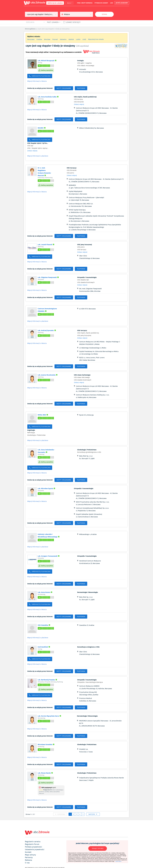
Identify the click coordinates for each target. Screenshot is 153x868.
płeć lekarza (53, 22)
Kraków (39, 39)
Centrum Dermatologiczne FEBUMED (48, 310)
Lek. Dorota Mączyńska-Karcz (50, 716)
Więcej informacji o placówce (38, 156)
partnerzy (29, 857)
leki (112, 3)
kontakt (28, 852)
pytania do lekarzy (101, 3)
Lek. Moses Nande (46, 773)
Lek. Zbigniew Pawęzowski (49, 277)
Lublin (78, 39)
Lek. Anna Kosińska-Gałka (48, 97)
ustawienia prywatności (35, 849)
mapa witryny (30, 855)
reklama (28, 860)
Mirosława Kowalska (46, 744)
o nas (27, 863)
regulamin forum (32, 844)
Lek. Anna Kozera (45, 592)
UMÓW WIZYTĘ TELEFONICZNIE (40, 76)
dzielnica (30, 22)
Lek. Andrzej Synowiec (47, 330)
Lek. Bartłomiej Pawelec (48, 680)
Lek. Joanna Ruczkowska (48, 375)
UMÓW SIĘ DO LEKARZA (55, 3)
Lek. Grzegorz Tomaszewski (49, 556)
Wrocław (47, 39)
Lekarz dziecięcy (73, 22)
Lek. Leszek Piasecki (46, 244)
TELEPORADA (81, 88)
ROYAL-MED (43, 415)
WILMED (42, 128)
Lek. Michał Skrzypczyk (47, 60)
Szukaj (104, 14)
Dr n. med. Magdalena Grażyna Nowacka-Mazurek (46, 172)
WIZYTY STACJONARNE (64, 88)
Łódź (84, 39)
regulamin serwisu (33, 842)
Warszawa (31, 39)
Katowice (63, 39)
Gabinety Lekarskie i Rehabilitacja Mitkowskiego (51, 535)
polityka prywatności (33, 847)
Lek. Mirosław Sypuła (47, 488)
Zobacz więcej (79, 104)
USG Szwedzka (44, 625)
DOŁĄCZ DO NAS (98, 848)
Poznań (55, 39)
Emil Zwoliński (44, 647)
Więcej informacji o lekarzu (37, 81)
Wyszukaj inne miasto (96, 39)
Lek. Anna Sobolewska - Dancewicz (48, 451)
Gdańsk (71, 39)
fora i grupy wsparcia (85, 3)
